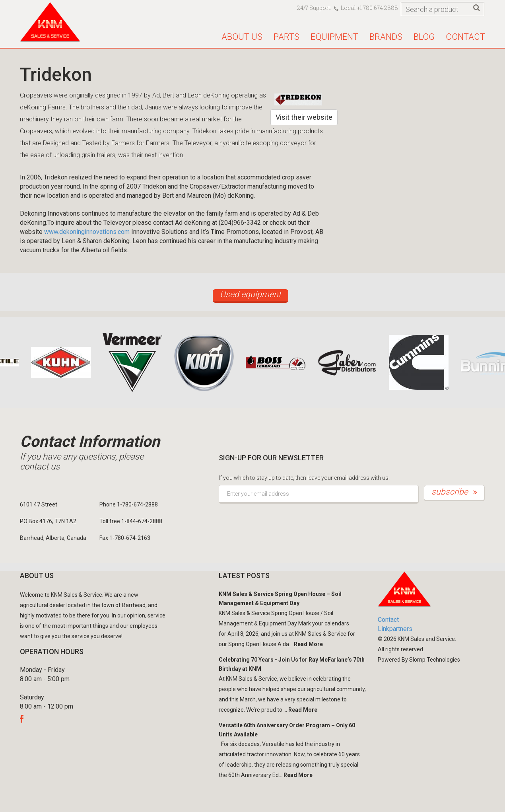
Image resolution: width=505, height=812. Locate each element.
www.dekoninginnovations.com (87, 232)
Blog (424, 37)
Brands (386, 37)
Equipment (334, 37)
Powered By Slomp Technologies (419, 660)
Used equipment (251, 294)
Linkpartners (395, 629)
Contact (465, 37)
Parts (286, 37)
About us (242, 37)
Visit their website (304, 117)
